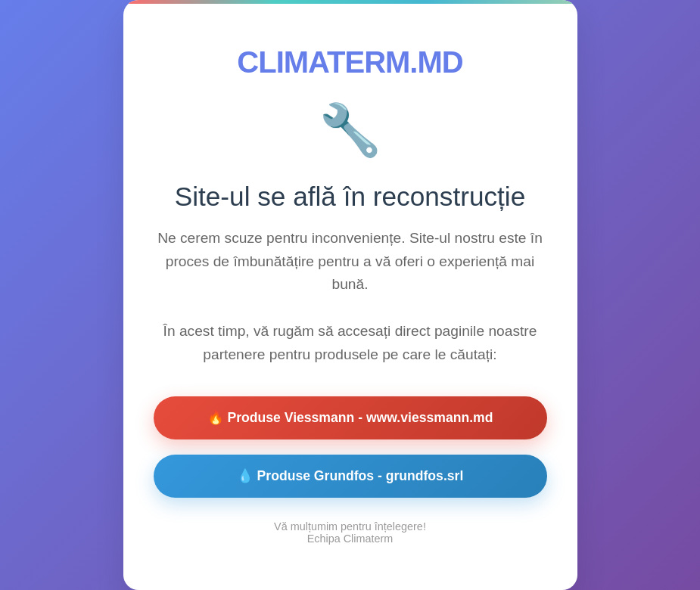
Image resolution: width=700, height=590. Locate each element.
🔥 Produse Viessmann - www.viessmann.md (350, 418)
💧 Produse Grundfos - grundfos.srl (350, 476)
